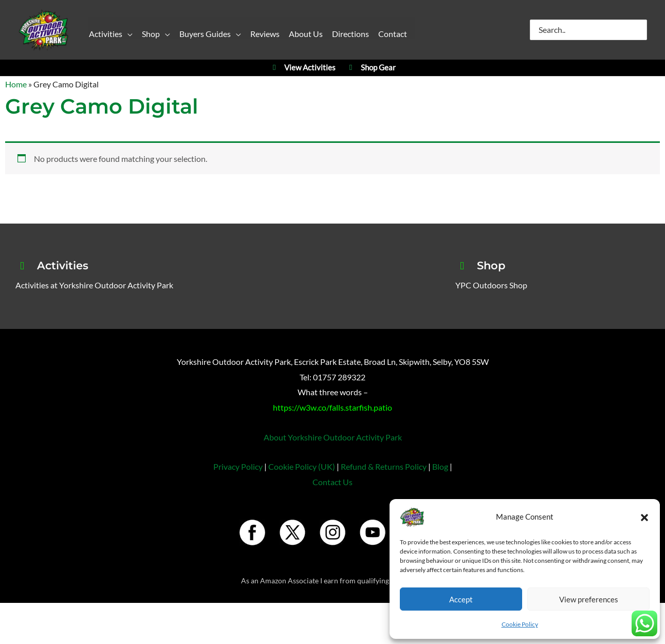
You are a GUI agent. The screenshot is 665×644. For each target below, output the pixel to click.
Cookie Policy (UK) (302, 467)
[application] (127, 35)
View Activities (302, 68)
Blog (440, 467)
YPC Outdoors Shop (491, 285)
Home (16, 84)
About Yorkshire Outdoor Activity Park (333, 437)
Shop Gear (371, 68)
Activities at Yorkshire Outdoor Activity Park (94, 285)
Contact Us (332, 482)
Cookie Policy (520, 624)
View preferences (589, 599)
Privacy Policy (238, 467)
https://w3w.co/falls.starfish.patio (332, 407)
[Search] (640, 30)
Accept (461, 599)
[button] (644, 517)
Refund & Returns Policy (384, 467)
